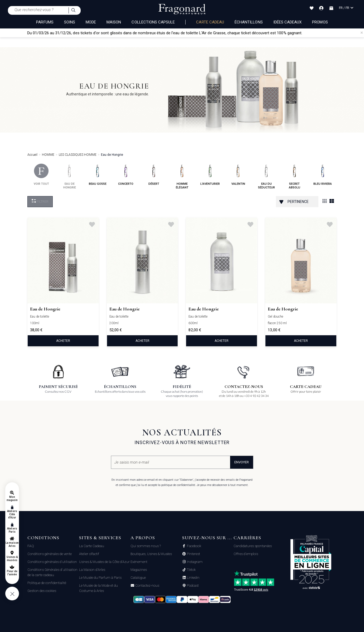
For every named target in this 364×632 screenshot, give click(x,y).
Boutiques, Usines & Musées (151, 554)
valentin (238, 175)
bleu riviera (323, 175)
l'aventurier (210, 175)
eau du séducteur (266, 176)
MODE (91, 22)
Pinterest (193, 554)
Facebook (194, 546)
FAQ (31, 546)
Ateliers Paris (12, 530)
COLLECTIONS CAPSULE (153, 22)
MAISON (114, 22)
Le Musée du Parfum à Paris (100, 578)
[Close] (362, 33)
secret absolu (295, 176)
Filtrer (40, 201)
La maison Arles (12, 544)
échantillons (249, 22)
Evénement (139, 562)
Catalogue (138, 578)
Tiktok (191, 570)
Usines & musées (12, 559)
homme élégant (182, 176)
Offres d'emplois (246, 554)
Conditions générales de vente (50, 554)
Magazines (139, 570)
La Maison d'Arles (92, 570)
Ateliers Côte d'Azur (12, 514)
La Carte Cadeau (92, 546)
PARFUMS (45, 22)
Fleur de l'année (12, 573)
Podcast (192, 586)
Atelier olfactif (89, 554)
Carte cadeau (210, 22)
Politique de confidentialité (47, 583)
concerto (126, 175)
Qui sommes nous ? (146, 546)
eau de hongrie (69, 176)
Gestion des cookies (42, 591)
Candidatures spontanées (253, 546)
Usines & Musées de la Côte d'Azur (104, 562)
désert (154, 175)
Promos (320, 22)
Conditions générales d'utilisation (52, 562)
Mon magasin (12, 499)
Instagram (194, 562)
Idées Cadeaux (288, 22)
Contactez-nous (147, 586)
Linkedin (193, 578)
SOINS (70, 22)
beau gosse (98, 175)
